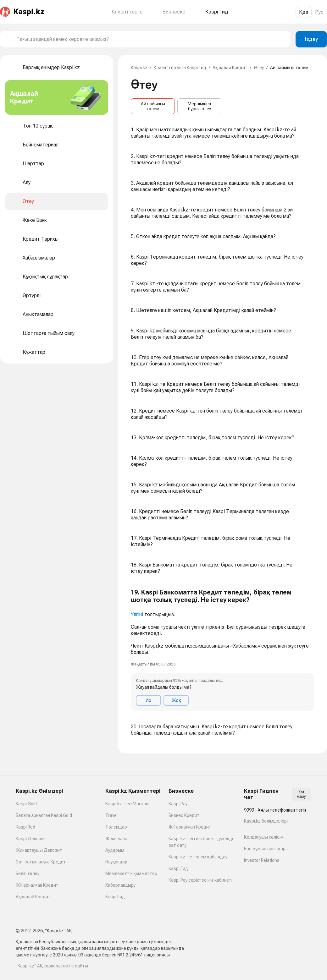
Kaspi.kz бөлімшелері (266, 821)
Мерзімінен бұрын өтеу (199, 106)
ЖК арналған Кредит (37, 885)
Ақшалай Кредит (230, 68)
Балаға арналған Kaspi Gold (44, 815)
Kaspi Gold (26, 804)
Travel (111, 815)
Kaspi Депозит (31, 839)
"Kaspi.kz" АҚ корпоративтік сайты (52, 966)
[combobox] (151, 39)
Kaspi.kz (139, 68)
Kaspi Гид (115, 897)
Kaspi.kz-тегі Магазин (128, 804)
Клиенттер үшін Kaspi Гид (180, 68)
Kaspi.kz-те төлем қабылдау (198, 857)
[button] (223, 650)
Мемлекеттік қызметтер (131, 873)
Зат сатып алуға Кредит (41, 862)
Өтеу (259, 68)
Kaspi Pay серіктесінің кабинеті (200, 880)
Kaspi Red (25, 827)
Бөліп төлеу (28, 873)
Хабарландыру (120, 885)
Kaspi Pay (178, 804)
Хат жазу (301, 794)
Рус (319, 12)
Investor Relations (262, 860)
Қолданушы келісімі (264, 837)
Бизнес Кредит (184, 815)
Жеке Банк (116, 839)
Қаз (304, 12)
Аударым (115, 850)
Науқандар (116, 862)
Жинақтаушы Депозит (39, 850)
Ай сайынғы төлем (153, 106)
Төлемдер (116, 827)
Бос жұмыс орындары (266, 849)
